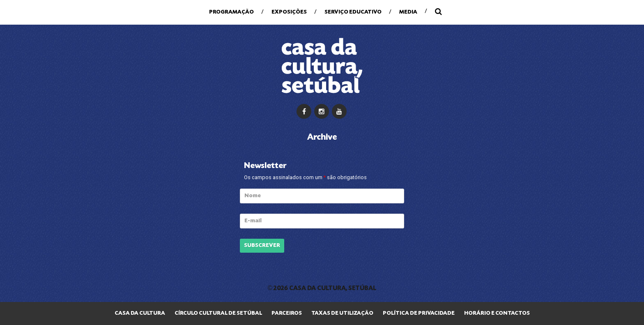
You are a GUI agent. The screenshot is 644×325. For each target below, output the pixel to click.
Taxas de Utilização (342, 313)
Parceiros (287, 313)
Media (408, 12)
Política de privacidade (419, 313)
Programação (231, 12)
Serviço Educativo (353, 12)
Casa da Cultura (140, 313)
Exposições (289, 12)
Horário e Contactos (497, 313)
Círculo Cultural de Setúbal (218, 313)
